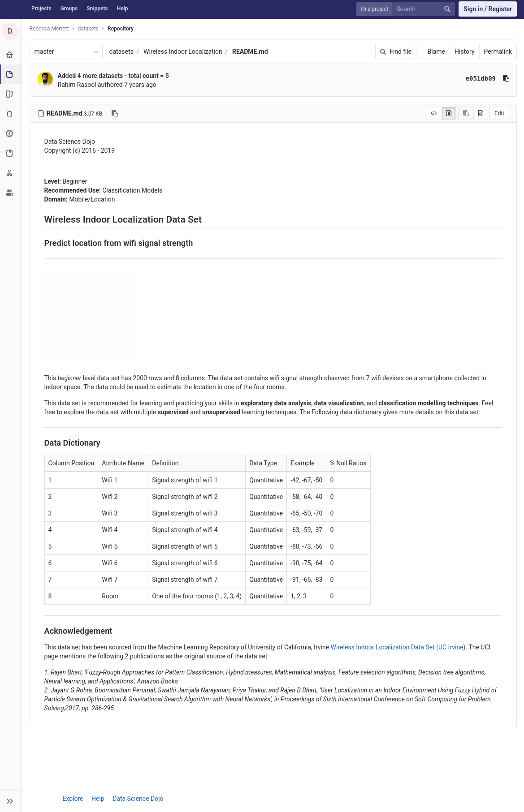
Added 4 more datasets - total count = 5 (113, 76)
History (465, 52)
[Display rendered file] (449, 113)
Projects (41, 9)
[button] (11, 801)
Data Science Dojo (138, 799)
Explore (73, 799)
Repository (121, 29)
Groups (69, 9)
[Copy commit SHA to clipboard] (506, 78)
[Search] (425, 9)
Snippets (97, 9)
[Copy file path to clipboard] (115, 113)
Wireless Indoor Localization (183, 52)
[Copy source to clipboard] (466, 113)
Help (123, 9)
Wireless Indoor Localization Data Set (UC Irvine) (398, 647)
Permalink (498, 52)
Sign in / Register (488, 9)
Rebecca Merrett (49, 29)
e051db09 (481, 78)
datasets (121, 52)
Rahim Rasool (77, 85)
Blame (436, 52)
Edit (499, 113)
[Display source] (434, 113)
